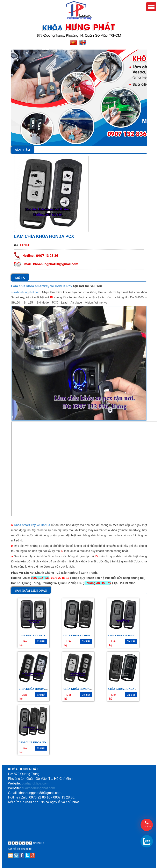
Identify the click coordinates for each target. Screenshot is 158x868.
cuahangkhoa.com (35, 783)
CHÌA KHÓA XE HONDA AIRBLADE (86, 635)
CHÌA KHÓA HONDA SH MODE (38, 689)
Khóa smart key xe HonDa (32, 525)
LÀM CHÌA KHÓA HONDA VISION (130, 635)
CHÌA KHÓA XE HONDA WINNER (40, 635)
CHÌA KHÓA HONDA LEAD (125, 689)
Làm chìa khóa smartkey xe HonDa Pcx (42, 286)
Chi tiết (41, 641)
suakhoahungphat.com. (26, 292)
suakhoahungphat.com (38, 788)
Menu (151, 7)
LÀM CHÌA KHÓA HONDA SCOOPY (41, 742)
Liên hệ (25, 245)
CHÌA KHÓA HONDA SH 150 (81, 689)
